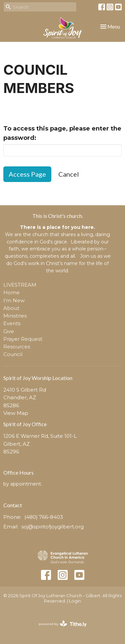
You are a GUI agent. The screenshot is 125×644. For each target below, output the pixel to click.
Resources (17, 347)
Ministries (15, 316)
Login (75, 601)
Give (9, 331)
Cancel (69, 174)
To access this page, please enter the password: (62, 133)
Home (11, 292)
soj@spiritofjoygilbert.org (52, 527)
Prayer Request (23, 339)
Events (12, 323)
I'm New (14, 300)
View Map (16, 413)
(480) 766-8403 (44, 517)
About (11, 308)
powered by (63, 624)
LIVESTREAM (20, 285)
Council (13, 354)
